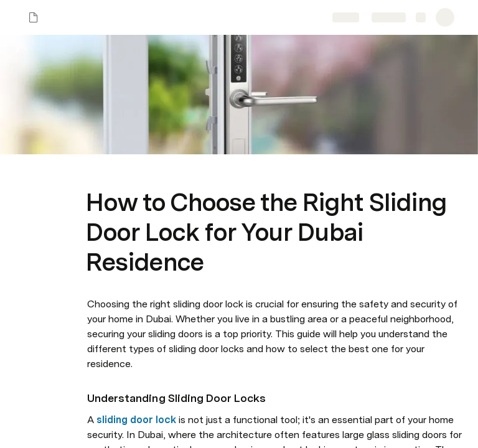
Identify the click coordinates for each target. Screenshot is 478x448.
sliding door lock (136, 420)
